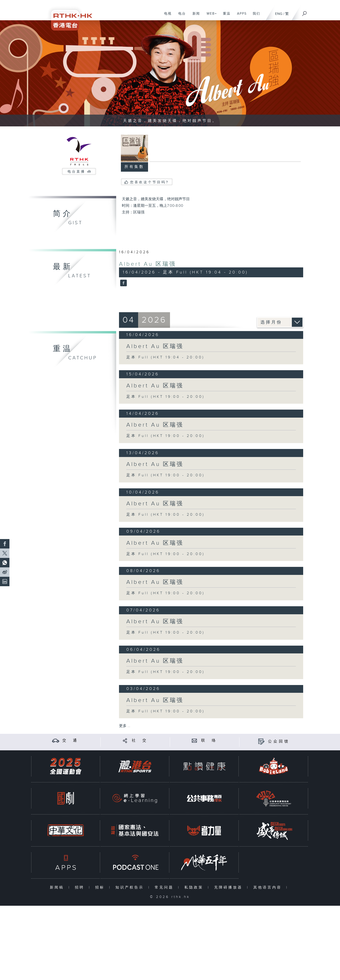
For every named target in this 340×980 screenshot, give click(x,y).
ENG (279, 14)
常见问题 (165, 887)
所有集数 (134, 167)
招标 (101, 887)
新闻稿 (58, 887)
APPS (240, 16)
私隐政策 (195, 887)
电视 (166, 16)
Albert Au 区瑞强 (148, 264)
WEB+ (210, 16)
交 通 (70, 741)
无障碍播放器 (229, 887)
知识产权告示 (131, 887)
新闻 (194, 16)
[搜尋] (305, 12)
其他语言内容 (269, 887)
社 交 (140, 741)
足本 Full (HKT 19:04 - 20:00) (165, 357)
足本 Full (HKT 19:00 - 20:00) (166, 397)
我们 (255, 16)
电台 (180, 16)
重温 (225, 16)
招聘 (81, 887)
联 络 (209, 741)
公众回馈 (279, 741)
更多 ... (125, 726)
